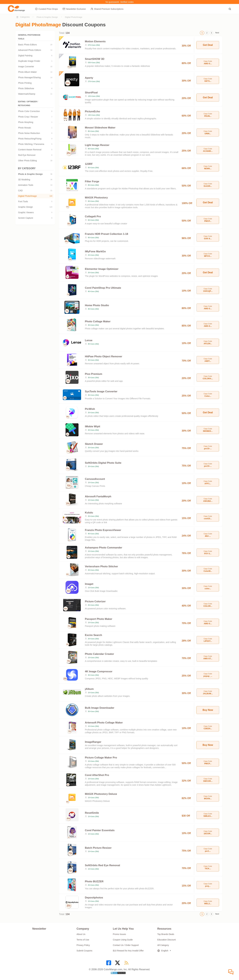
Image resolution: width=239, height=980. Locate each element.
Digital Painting (35, 56)
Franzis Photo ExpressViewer (103, 530)
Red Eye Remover (35, 155)
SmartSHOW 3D (95, 59)
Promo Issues (120, 934)
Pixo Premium (94, 374)
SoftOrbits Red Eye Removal (103, 865)
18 (51, 161)
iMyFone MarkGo (95, 251)
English (163, 951)
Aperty (89, 78)
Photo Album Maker (35, 72)
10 (51, 66)
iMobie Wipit (93, 426)
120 (51, 207)
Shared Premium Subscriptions (107, 9)
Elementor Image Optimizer (102, 269)
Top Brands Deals (166, 934)
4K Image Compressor (99, 671)
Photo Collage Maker (98, 321)
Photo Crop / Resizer (35, 117)
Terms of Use (83, 940)
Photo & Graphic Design (47, 17)
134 (51, 196)
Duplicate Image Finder (35, 61)
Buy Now (208, 710)
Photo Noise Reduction (35, 133)
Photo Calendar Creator (99, 654)
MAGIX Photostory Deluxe (101, 794)
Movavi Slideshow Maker (100, 128)
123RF (89, 164)
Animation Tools (35, 185)
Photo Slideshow (35, 88)
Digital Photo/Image (74, 17)
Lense (89, 340)
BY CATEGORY (35, 168)
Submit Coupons (84, 951)
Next (217, 33)
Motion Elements (95, 41)
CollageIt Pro (93, 216)
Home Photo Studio (97, 305)
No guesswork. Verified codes (120, 2)
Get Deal (208, 45)
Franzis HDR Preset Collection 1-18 (106, 234)
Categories (25, 17)
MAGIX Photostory (96, 198)
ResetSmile (92, 813)
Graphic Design (35, 207)
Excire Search (93, 635)
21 (51, 191)
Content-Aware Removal (35, 150)
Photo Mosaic (35, 128)
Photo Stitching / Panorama (35, 144)
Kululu (89, 513)
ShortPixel (91, 93)
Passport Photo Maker (99, 619)
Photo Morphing (35, 122)
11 (51, 94)
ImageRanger (93, 742)
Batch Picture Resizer (98, 848)
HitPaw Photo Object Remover (104, 356)
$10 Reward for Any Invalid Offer (128, 951)
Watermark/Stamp (35, 94)
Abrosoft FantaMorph (98, 496)
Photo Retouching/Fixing (35, 139)
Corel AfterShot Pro (97, 775)
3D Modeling (35, 180)
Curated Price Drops (46, 9)
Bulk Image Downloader (100, 708)
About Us (81, 934)
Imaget (89, 584)
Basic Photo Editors (35, 45)
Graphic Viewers (35, 212)
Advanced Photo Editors (35, 50)
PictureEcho (92, 111)
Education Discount (167, 940)
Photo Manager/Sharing (35, 77)
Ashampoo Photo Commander (104, 548)
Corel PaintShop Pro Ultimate (103, 288)
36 (51, 174)
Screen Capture (35, 218)
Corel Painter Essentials (100, 830)
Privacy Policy (83, 945)
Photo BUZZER (94, 881)
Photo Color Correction (35, 111)
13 (51, 72)
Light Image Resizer (97, 145)
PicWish (90, 409)
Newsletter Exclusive (74, 9)
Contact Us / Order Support (126, 945)
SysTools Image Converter (101, 391)
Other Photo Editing (35, 161)
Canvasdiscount (95, 479)
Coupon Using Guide (123, 940)
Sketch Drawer (94, 444)
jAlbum (89, 689)
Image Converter (35, 66)
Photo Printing (35, 83)
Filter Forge (92, 181)
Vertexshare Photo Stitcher (101, 566)
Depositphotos (94, 898)
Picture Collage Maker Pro (101, 758)
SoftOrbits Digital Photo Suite (103, 463)
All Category (163, 945)
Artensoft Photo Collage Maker (104, 723)
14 (51, 50)
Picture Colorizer (95, 601)
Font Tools (35, 201)
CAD (35, 191)
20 (51, 45)
